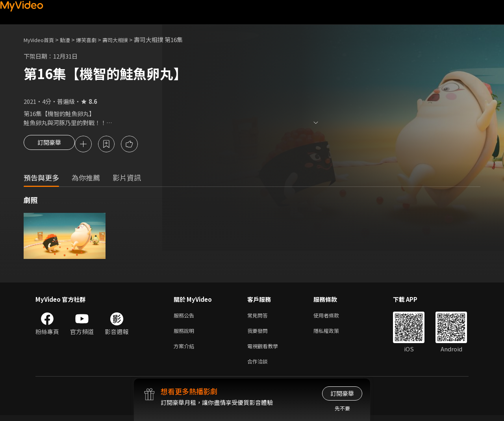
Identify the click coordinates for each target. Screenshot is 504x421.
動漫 (71, 40)
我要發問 (259, 333)
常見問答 (259, 317)
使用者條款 (333, 317)
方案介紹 (185, 350)
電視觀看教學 (265, 350)
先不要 (342, 408)
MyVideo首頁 (42, 40)
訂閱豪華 (49, 145)
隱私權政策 (333, 333)
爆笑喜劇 (95, 40)
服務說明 (185, 333)
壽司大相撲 (127, 40)
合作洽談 (259, 367)
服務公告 (185, 317)
